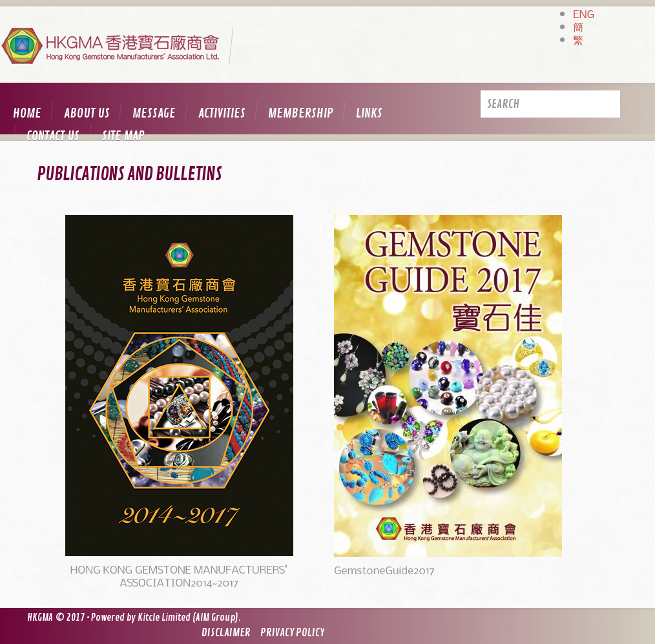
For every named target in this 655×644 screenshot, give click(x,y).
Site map (123, 136)
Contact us (53, 136)
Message (154, 113)
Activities (222, 113)
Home (27, 113)
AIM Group (215, 618)
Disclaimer (226, 633)
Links (369, 113)
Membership (301, 113)
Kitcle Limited (164, 618)
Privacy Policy (292, 633)
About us (87, 113)
